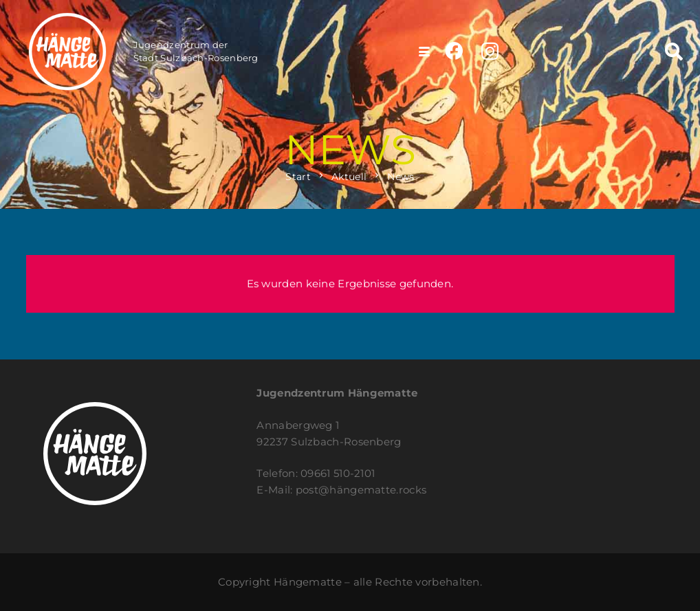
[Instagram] (490, 52)
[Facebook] (454, 51)
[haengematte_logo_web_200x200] (67, 52)
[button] (424, 52)
